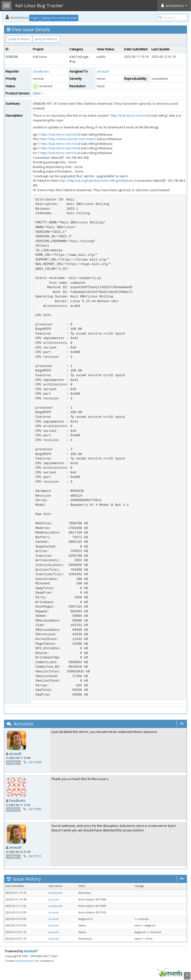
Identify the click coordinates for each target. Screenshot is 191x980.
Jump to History (46, 39)
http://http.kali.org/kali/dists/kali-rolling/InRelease (97, 180)
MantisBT (31, 951)
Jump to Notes (19, 39)
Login (34, 18)
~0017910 (34, 856)
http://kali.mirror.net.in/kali (131, 115)
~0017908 (34, 762)
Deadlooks (41, 71)
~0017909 (34, 809)
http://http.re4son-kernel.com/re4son (68, 139)
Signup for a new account (59, 18)
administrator (25, 961)
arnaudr (103, 71)
